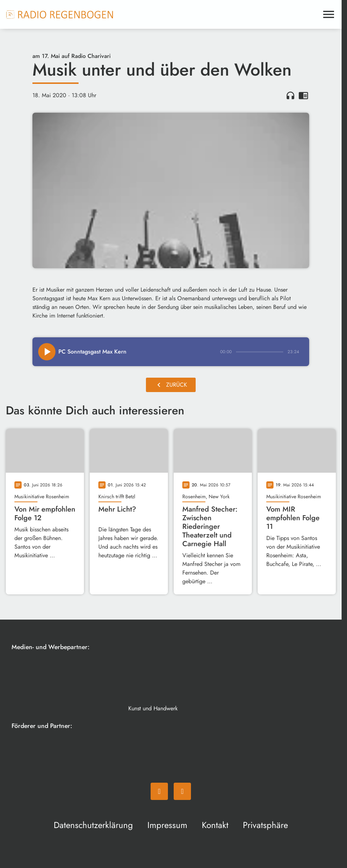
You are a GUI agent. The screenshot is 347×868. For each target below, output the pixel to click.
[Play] (47, 352)
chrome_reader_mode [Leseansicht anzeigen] (303, 95)
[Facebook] (159, 791)
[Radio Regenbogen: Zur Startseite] (60, 14)
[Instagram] (182, 791)
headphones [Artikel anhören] (290, 95)
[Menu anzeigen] (329, 14)
